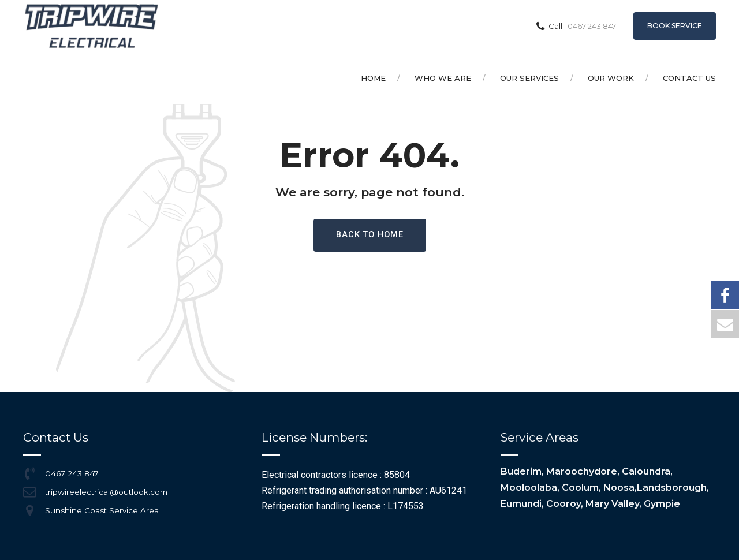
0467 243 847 (72, 473)
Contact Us (689, 78)
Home (373, 78)
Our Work (611, 78)
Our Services (529, 78)
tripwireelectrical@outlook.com (106, 492)
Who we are (443, 78)
